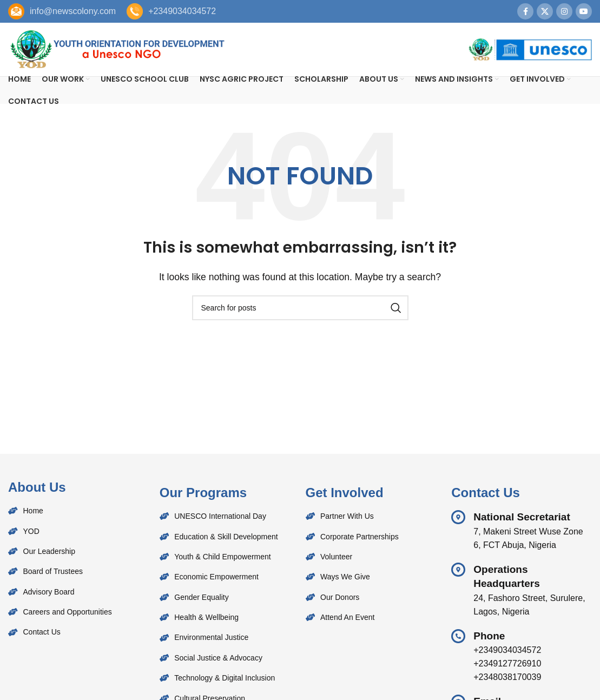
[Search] (300, 308)
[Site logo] (116, 49)
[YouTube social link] (584, 11)
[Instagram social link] (564, 11)
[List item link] (81, 511)
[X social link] (545, 11)
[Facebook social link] (525, 11)
